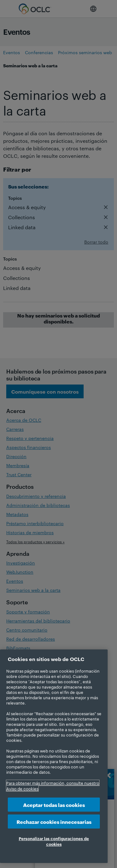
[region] (54, 756)
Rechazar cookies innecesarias (54, 821)
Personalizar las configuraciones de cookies (54, 841)
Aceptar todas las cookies (54, 805)
